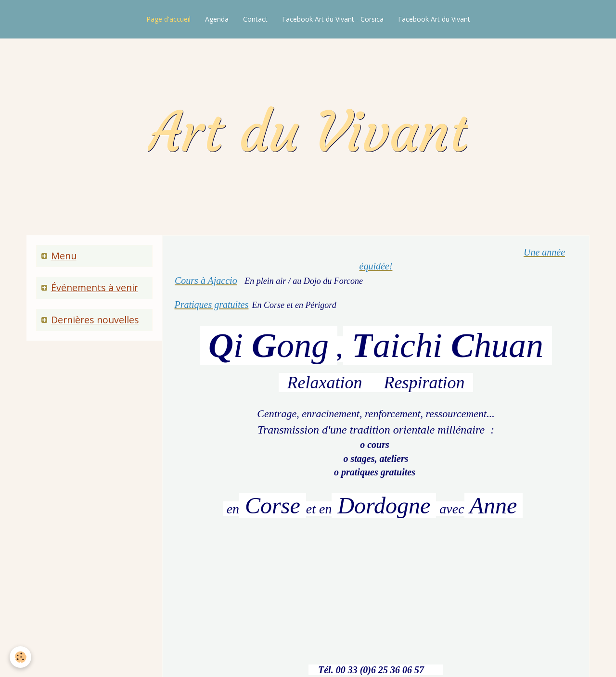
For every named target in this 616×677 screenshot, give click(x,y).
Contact (255, 19)
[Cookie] (20, 657)
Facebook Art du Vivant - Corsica (333, 19)
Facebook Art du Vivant (434, 19)
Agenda (217, 19)
